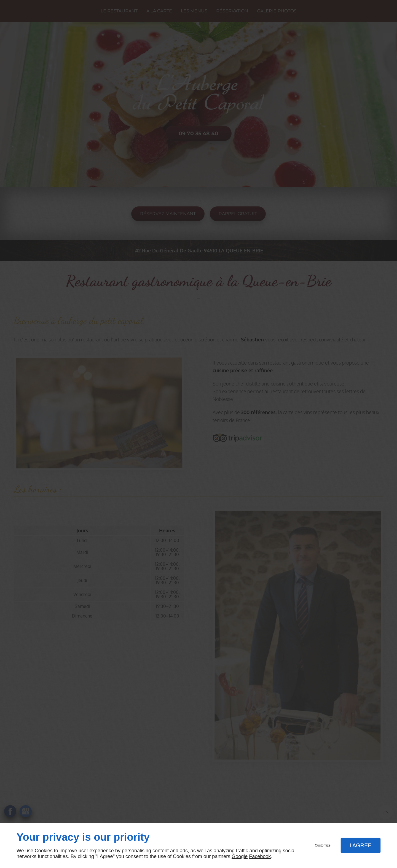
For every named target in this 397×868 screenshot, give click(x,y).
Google (240, 856)
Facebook (260, 856)
